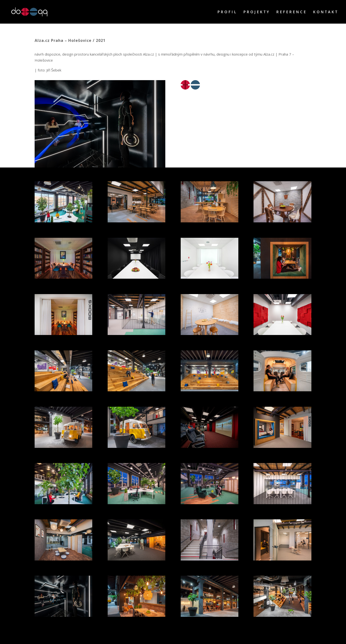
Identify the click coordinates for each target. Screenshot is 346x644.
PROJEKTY (257, 12)
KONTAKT (326, 12)
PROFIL (227, 12)
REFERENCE (292, 12)
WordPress (95, 637)
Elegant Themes (60, 637)
